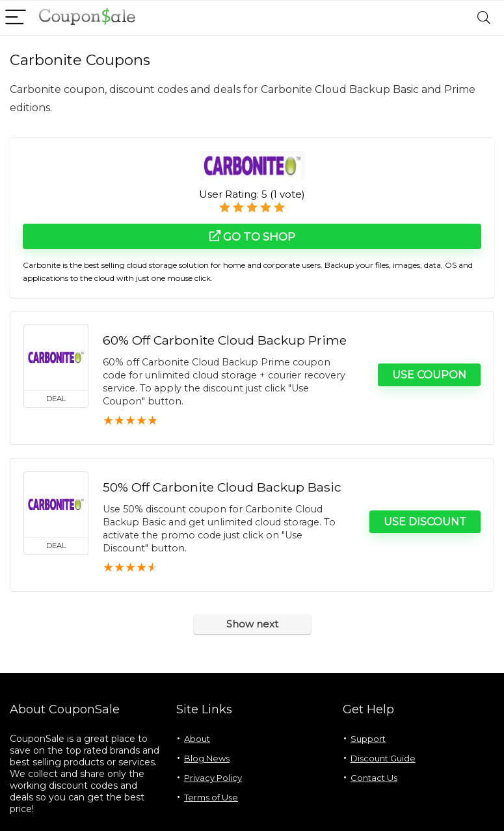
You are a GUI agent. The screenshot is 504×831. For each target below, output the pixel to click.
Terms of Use (211, 797)
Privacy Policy (213, 778)
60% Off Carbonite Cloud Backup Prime (225, 340)
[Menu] (16, 18)
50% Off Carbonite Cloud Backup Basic (222, 487)
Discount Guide (383, 758)
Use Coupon (429, 375)
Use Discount (425, 522)
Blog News (207, 758)
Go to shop (252, 237)
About (197, 739)
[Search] (484, 18)
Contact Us (374, 778)
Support (368, 739)
